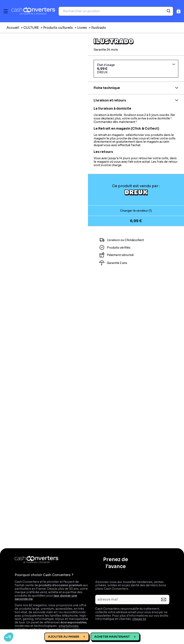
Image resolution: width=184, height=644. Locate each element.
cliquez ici (139, 619)
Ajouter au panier (64, 637)
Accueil (13, 28)
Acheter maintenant (112, 637)
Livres (82, 28)
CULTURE (31, 28)
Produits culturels (58, 28)
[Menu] (6, 11)
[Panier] (179, 11)
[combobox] (116, 11)
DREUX (136, 192)
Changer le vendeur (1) (136, 211)
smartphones (68, 626)
